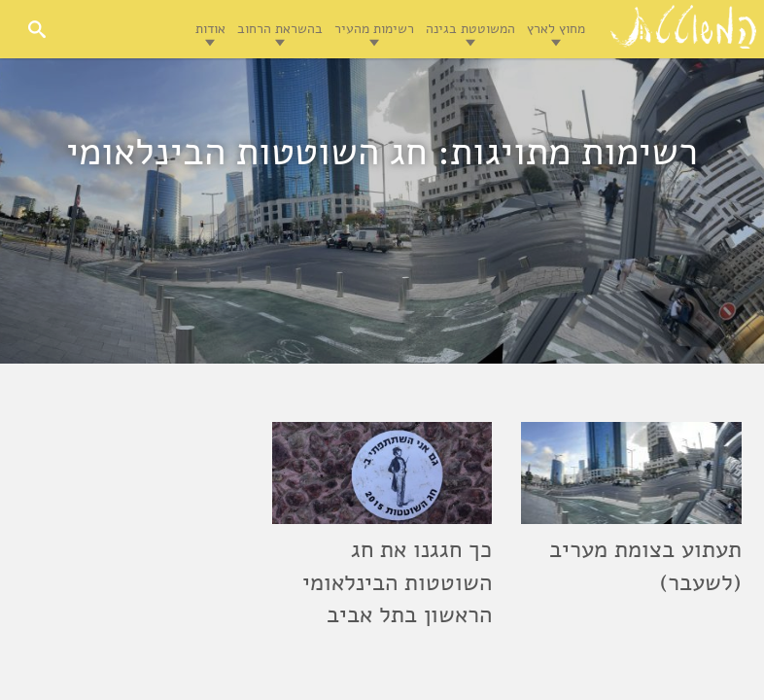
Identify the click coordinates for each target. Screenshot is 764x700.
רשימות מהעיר (374, 29)
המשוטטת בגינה (470, 29)
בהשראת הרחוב (280, 29)
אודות (210, 29)
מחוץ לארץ (556, 29)
